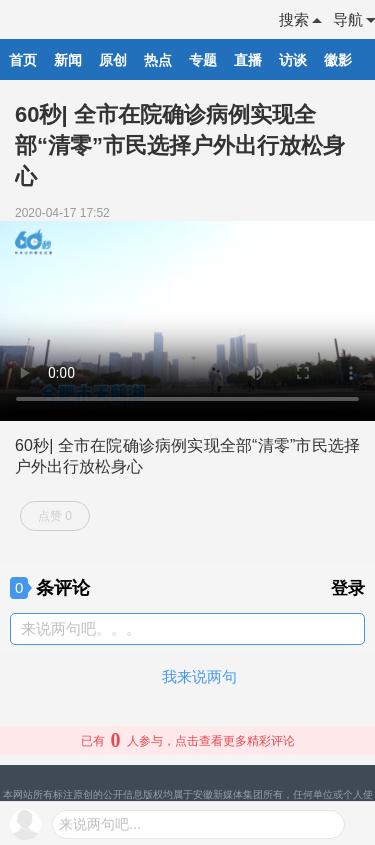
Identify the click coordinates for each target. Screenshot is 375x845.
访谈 (293, 60)
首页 (23, 60)
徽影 (338, 60)
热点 (158, 60)
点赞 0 (55, 516)
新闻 (68, 60)
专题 (203, 60)
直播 (248, 60)
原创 (113, 60)
